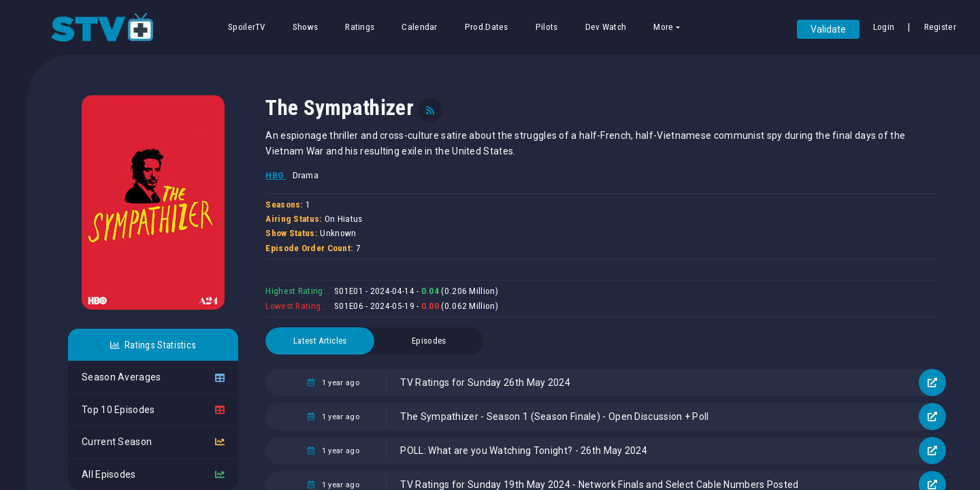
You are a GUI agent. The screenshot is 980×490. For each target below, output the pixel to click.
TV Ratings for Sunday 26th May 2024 (485, 382)
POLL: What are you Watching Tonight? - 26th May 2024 (524, 451)
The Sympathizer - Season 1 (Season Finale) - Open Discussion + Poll (554, 416)
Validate (828, 29)
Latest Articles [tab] (320, 341)
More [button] (663, 27)
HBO (275, 175)
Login (884, 27)
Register (940, 27)
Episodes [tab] (429, 341)
